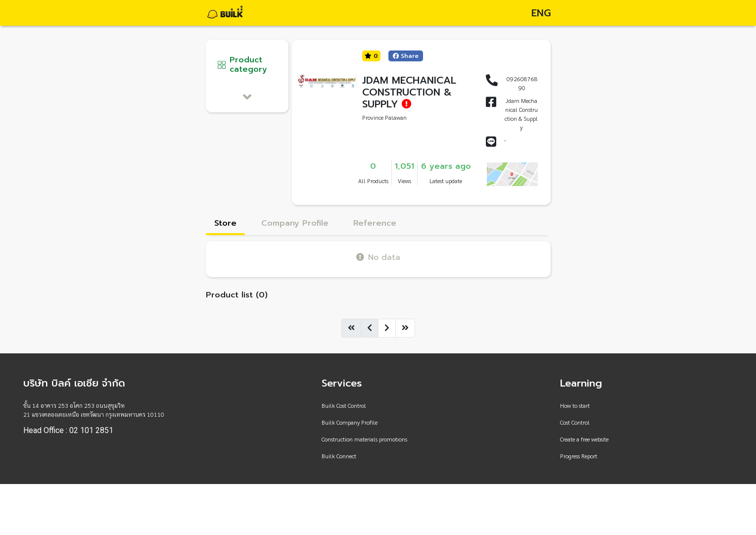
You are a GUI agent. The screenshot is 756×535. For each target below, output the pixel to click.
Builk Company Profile (350, 422)
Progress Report (579, 456)
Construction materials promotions (364, 439)
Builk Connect (339, 456)
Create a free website (584, 439)
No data (378, 257)
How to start (575, 405)
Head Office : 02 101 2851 (68, 431)
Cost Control (575, 422)
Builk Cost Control (344, 405)
